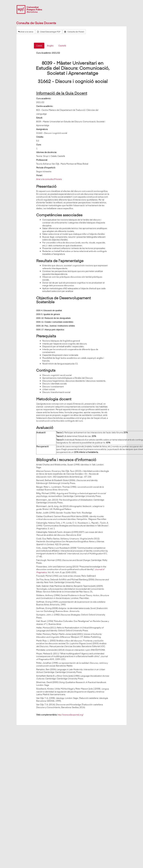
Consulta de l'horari (74, 32)
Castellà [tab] (62, 46)
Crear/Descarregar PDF (49, 32)
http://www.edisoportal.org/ (70, 715)
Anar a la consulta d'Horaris (49, 179)
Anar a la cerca (26, 32)
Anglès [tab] (50, 46)
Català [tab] (39, 46)
